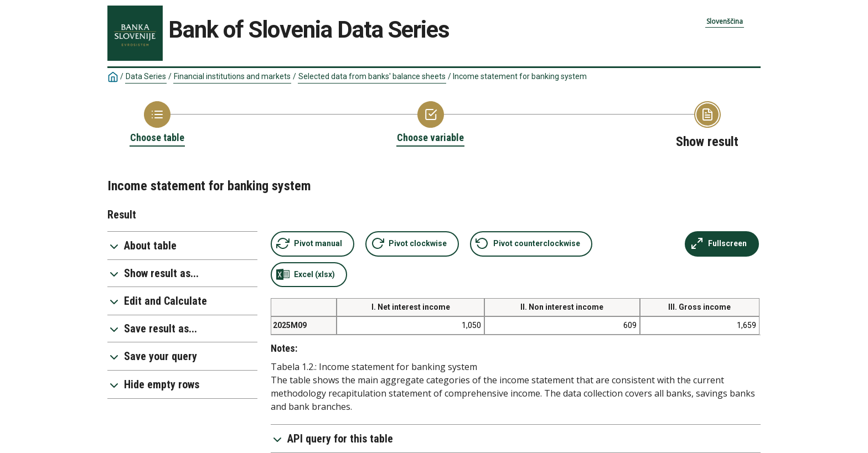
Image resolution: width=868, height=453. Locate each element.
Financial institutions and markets (232, 76)
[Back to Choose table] (157, 123)
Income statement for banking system (520, 76)
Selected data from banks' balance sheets (372, 76)
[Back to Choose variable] (430, 123)
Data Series (146, 76)
